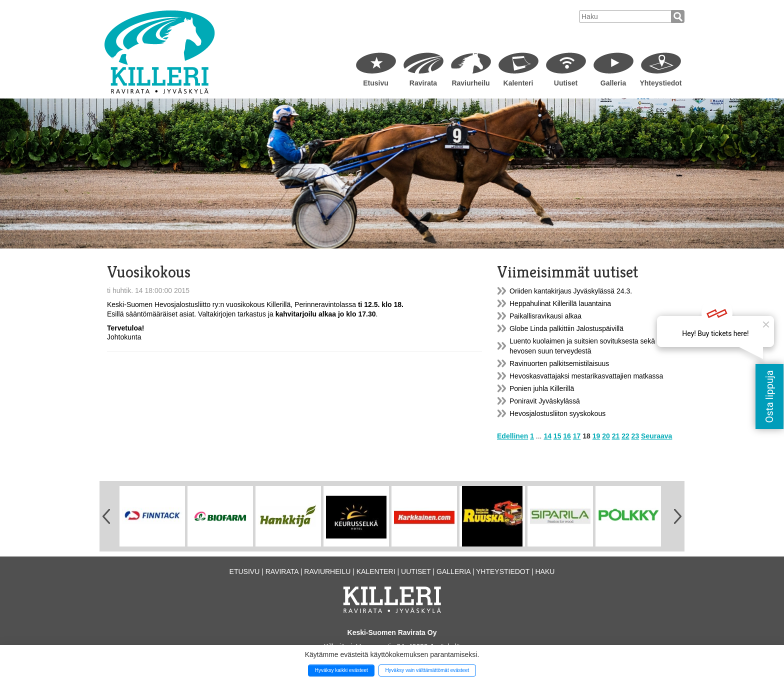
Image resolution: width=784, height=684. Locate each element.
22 (625, 436)
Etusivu (376, 83)
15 (557, 436)
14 (547, 436)
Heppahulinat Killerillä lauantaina (560, 303)
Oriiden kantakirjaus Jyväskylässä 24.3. (571, 291)
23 (635, 436)
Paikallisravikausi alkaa (545, 316)
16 (567, 436)
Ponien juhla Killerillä (542, 388)
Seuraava (656, 436)
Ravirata (423, 83)
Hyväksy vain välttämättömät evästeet (427, 670)
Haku (545, 571)
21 (616, 436)
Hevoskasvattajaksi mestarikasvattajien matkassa (586, 376)
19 (596, 436)
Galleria (613, 83)
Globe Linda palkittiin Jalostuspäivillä (566, 328)
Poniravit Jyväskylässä (545, 401)
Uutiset (566, 83)
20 (606, 436)
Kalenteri (518, 83)
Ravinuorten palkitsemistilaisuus (559, 363)
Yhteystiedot (660, 83)
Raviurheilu (470, 83)
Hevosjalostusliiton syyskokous (557, 413)
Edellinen (512, 436)
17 (577, 436)
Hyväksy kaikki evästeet (341, 670)
